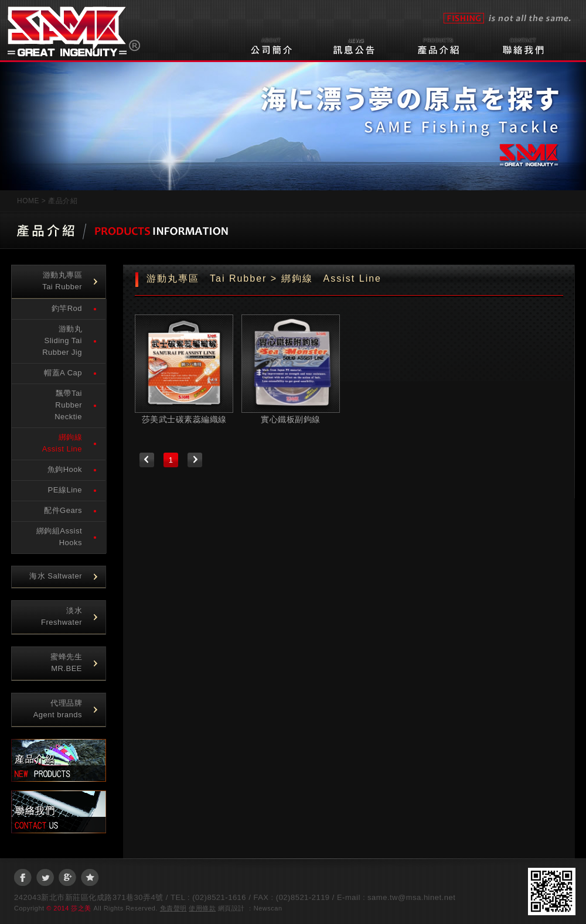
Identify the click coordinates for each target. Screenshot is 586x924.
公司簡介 (272, 45)
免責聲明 (173, 908)
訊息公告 (362, 45)
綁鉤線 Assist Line (66, 443)
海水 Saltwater (56, 576)
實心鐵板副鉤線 (291, 419)
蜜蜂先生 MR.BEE (66, 663)
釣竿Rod (67, 308)
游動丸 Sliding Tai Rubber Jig (66, 340)
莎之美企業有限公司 (74, 28)
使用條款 (202, 908)
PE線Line (65, 490)
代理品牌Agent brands (58, 709)
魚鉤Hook (65, 469)
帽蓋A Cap (63, 373)
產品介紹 (445, 45)
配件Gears (63, 510)
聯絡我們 (529, 45)
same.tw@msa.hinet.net (411, 897)
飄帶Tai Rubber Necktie (68, 405)
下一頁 (195, 460)
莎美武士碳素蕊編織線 (184, 419)
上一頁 (147, 460)
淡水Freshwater (62, 616)
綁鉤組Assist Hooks (59, 537)
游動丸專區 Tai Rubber (66, 281)
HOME (28, 201)
